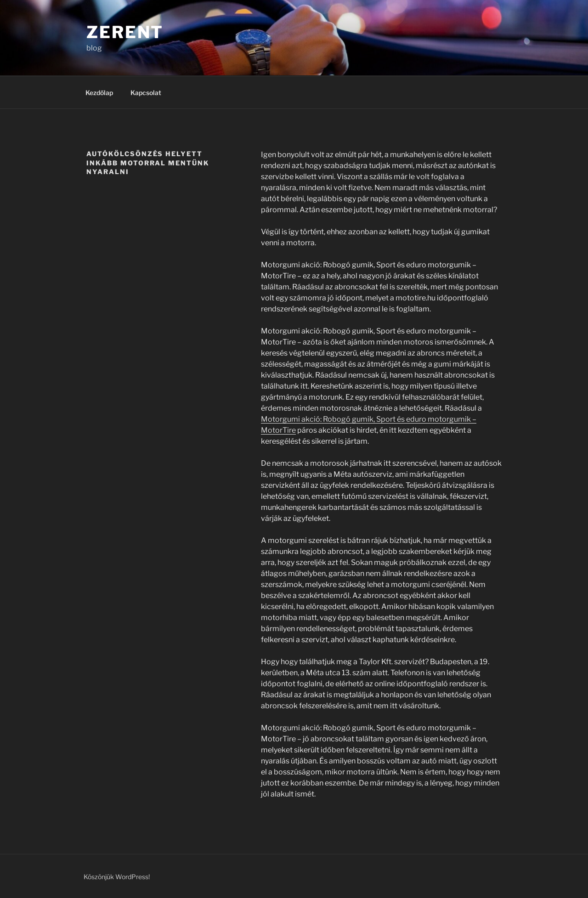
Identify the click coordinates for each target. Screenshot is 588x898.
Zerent (125, 32)
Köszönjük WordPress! (117, 877)
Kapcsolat (146, 93)
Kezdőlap (99, 93)
